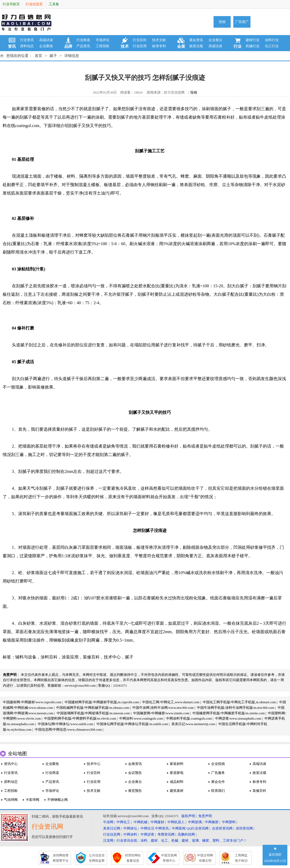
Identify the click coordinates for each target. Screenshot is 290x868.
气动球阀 (11, 800)
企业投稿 (218, 764)
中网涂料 (130, 834)
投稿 (222, 22)
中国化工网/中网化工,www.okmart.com (171, 702)
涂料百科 (49, 657)
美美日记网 (112, 828)
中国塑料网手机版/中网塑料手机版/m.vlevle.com (80, 718)
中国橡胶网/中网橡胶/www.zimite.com (161, 713)
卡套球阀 (32, 800)
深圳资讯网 (244, 828)
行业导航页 (11, 4)
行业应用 (140, 46)
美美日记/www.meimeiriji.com (193, 724)
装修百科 (91, 657)
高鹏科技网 (186, 834)
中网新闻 (179, 828)
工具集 (54, 4)
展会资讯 (196, 40)
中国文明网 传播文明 (205, 858)
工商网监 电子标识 (241, 858)
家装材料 (177, 764)
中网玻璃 (195, 822)
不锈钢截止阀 (57, 800)
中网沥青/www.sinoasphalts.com (238, 718)
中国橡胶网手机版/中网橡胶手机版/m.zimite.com (229, 713)
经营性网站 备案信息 (133, 858)
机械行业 (253, 46)
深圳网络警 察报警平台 (61, 858)
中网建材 (157, 822)
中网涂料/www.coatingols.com (141, 718)
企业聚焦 (46, 46)
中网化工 (123, 822)
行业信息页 (34, 4)
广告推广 (242, 22)
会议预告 (135, 773)
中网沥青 (147, 834)
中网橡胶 (212, 822)
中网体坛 (130, 828)
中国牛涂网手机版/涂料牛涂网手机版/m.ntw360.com (236, 708)
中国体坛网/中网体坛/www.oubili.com (66, 724)
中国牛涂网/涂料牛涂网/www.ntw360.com (163, 708)
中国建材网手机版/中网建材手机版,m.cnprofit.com (102, 702)
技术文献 (159, 40)
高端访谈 (46, 40)
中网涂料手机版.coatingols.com (189, 718)
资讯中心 (11, 764)
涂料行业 (272, 40)
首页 (38, 56)
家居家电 (177, 773)
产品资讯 (83, 46)
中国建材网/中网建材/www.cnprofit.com (32, 702)
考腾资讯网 (166, 834)
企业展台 (215, 40)
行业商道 (83, 40)
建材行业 (253, 40)
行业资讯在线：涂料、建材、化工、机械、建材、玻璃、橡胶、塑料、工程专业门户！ (182, 840)
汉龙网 (108, 840)
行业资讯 (27, 40)
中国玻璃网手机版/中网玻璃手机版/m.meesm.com (93, 713)
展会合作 (218, 782)
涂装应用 (70, 657)
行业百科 (140, 40)
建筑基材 (177, 791)
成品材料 (177, 782)
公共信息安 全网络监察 (97, 858)
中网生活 (147, 828)
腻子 (53, 56)
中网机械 (141, 822)
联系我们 (218, 791)
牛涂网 (108, 822)
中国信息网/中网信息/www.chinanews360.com (68, 729)
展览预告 (135, 791)
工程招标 (103, 46)
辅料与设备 (26, 657)
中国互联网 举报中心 (169, 858)
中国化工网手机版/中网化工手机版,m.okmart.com (239, 702)
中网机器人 (176, 822)
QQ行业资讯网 (198, 828)
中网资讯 (162, 828)
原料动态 (27, 46)
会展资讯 (135, 764)
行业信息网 (112, 834)
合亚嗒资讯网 (222, 828)
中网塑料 (229, 822)
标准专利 (159, 46)
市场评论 (103, 40)
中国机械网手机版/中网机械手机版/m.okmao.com (93, 708)
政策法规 (196, 46)
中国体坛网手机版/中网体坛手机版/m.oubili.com (132, 724)
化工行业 (272, 46)
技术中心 (112, 657)
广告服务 (218, 773)
